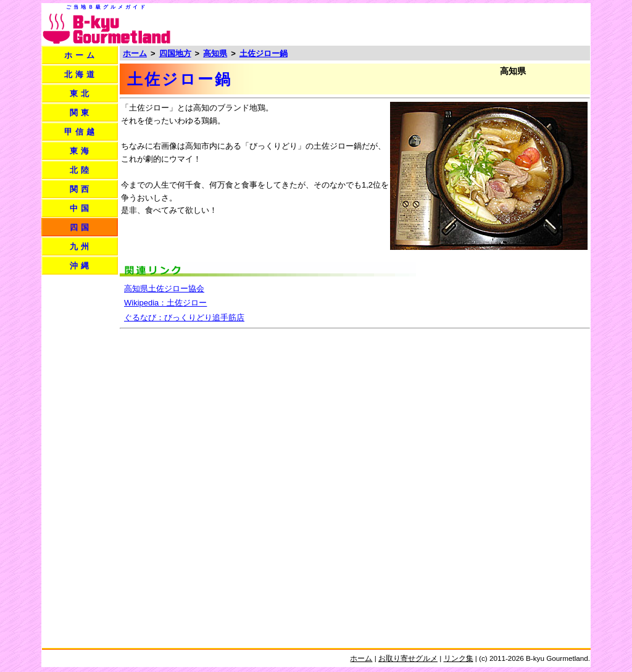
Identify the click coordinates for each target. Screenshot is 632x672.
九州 (81, 247)
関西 (81, 189)
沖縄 (81, 266)
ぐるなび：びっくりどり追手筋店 (184, 317)
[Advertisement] (444, 23)
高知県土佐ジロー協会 (164, 288)
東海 (81, 151)
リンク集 (459, 658)
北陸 (81, 170)
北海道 (81, 74)
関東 (81, 113)
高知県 (215, 53)
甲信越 (81, 132)
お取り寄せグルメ (408, 658)
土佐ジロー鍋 (264, 53)
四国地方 (175, 53)
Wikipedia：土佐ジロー (165, 303)
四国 (81, 227)
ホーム (81, 55)
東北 (81, 93)
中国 (81, 208)
